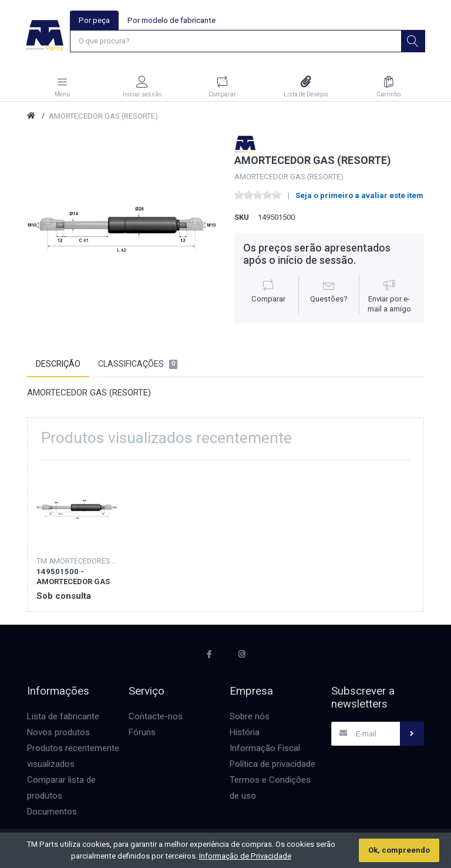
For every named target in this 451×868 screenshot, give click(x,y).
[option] (122, 231)
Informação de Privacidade (245, 856)
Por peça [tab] (94, 20)
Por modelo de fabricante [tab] (171, 20)
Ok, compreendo (399, 850)
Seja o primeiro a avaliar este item (359, 197)
